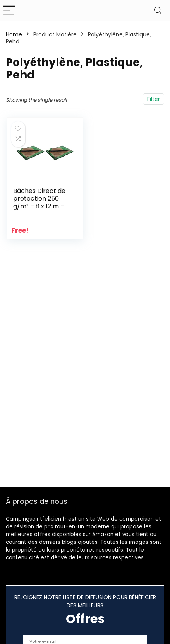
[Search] (158, 11)
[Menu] (9, 11)
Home (14, 34)
